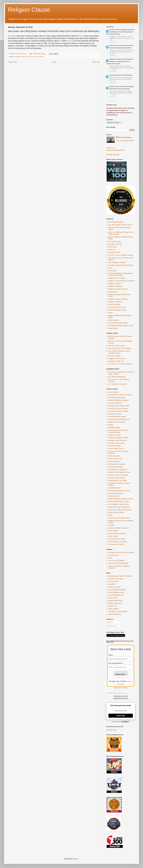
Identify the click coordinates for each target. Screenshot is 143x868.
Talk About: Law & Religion (118, 611)
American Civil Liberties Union (119, 406)
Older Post (96, 62)
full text (81, 36)
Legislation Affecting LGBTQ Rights (121, 265)
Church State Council (116, 449)
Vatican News (113, 328)
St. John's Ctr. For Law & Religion (120, 364)
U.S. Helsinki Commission (118, 384)
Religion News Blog (115, 601)
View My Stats (111, 730)
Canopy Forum (114, 555)
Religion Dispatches (115, 286)
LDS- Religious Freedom (117, 262)
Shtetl (110, 313)
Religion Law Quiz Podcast (118, 289)
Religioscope (113, 292)
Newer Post (13, 62)
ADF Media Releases (116, 222)
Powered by (121, 722)
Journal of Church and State (118, 563)
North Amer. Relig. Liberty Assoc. (120, 510)
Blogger (76, 859)
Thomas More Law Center (118, 542)
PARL (110, 515)
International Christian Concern (119, 491)
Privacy (125, 688)
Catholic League (114, 428)
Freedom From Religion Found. (119, 472)
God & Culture (113, 581)
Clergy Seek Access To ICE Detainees (121, 75)
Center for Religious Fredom (118, 438)
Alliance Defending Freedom (118, 400)
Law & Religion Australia (117, 590)
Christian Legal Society (117, 443)
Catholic (24, 57)
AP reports (12, 36)
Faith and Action (114, 456)
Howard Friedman (125, 137)
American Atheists (115, 403)
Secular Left (113, 606)
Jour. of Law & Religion (117, 561)
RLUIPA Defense (114, 305)
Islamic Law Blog (114, 587)
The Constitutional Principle (118, 323)
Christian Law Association (117, 440)
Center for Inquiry (115, 435)
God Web (112, 584)
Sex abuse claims (38, 57)
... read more (113, 69)
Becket (111, 425)
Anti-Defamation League (117, 417)
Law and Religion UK (116, 595)
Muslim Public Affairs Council (119, 501)
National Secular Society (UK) (119, 507)
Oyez (110, 268)
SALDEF (111, 525)
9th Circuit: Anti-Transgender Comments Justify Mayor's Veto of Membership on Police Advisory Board (120, 32)
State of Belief (113, 320)
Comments (112, 626)
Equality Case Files (115, 244)
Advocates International (117, 398)
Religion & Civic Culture (117, 278)
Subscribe (121, 716)
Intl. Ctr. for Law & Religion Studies (121, 255)
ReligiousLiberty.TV (115, 603)
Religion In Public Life (116, 361)
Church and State (115, 446)
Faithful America (114, 461)
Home (55, 62)
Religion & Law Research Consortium (122, 281)
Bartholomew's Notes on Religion (120, 576)
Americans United (115, 414)
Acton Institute (113, 392)
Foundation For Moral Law (118, 470)
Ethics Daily (113, 247)
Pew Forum (112, 271)
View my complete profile (125, 141)
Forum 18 (112, 250)
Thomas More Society (116, 544)
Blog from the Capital (116, 579)
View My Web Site (113, 155)
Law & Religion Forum (116, 592)
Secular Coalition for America (119, 528)
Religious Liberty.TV (115, 302)
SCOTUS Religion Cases (117, 310)
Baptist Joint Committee (117, 422)
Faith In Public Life (115, 459)
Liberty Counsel (114, 496)
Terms (119, 688)
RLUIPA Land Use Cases (117, 307)
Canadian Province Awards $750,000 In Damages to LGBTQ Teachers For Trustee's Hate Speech (120, 61)
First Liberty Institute (116, 467)
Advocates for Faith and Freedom (120, 395)
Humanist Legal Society (117, 478)
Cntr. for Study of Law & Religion (120, 348)
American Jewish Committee (118, 411)
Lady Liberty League (116, 493)
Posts (110, 622)
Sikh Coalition (113, 531)
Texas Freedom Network (117, 533)
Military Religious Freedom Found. (121, 499)
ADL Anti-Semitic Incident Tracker (120, 225)
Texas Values (113, 536)
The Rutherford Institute (117, 539)
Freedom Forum (114, 252)
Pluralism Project (114, 356)
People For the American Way (119, 518)
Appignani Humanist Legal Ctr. (119, 419)
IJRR (110, 558)
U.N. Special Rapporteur (117, 377)
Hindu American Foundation (118, 475)
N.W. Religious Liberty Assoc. (119, 504)
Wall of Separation (115, 614)
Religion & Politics (115, 284)
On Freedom (113, 598)
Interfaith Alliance (114, 488)
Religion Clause (29, 10)
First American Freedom (117, 464)
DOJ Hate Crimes (115, 241)
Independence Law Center (118, 481)
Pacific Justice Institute (116, 512)
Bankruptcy (17, 57)
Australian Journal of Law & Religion (121, 552)
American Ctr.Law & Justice (118, 408)
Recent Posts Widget (111, 100)
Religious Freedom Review (118, 299)
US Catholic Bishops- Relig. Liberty (121, 326)
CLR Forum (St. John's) (117, 346)
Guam (30, 57)
